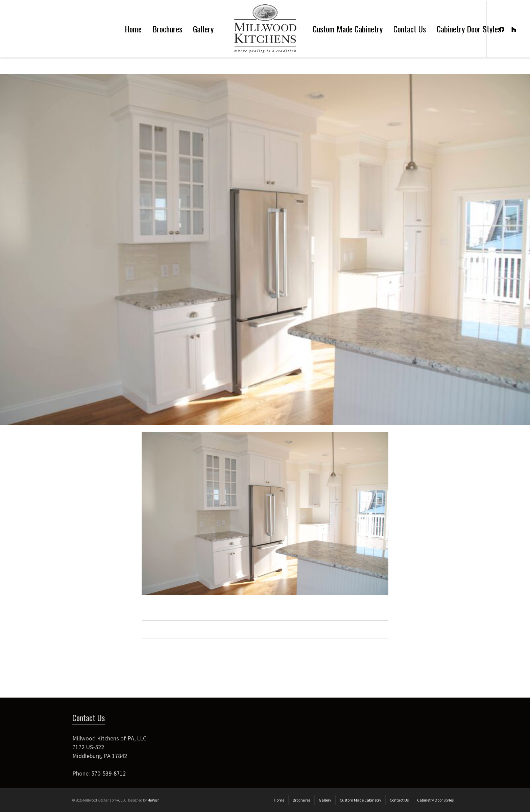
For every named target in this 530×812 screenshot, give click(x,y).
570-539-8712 (109, 773)
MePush (153, 800)
